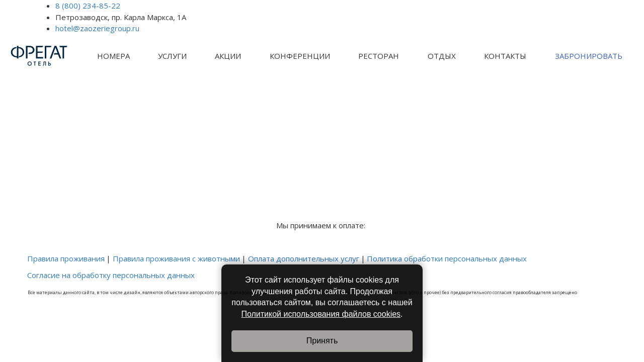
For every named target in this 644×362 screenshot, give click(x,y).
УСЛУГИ (172, 56)
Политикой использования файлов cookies (321, 314)
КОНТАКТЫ (505, 56)
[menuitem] (113, 56)
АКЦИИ (228, 56)
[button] (113, 56)
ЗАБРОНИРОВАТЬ (589, 56)
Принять (322, 341)
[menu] (359, 56)
